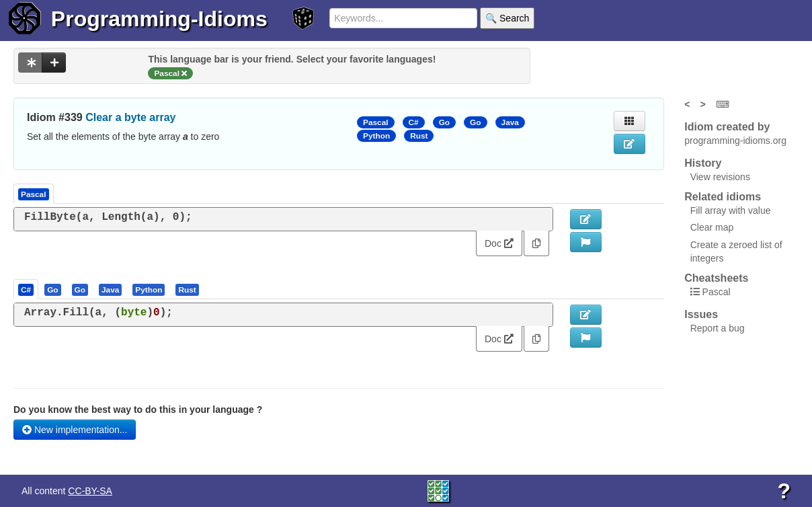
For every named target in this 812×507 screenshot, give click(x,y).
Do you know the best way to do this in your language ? (138, 409)
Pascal (376, 122)
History (703, 163)
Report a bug (718, 328)
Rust (419, 136)
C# (414, 122)
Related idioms (723, 197)
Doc (499, 243)
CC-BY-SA (90, 491)
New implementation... (75, 430)
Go (444, 122)
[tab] (27, 289)
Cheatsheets (716, 278)
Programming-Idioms (159, 19)
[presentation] (26, 289)
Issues (701, 314)
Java (510, 122)
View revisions (720, 177)
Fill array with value (731, 210)
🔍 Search (507, 18)
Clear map (712, 227)
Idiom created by (727, 127)
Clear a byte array (130, 117)
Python (376, 136)
